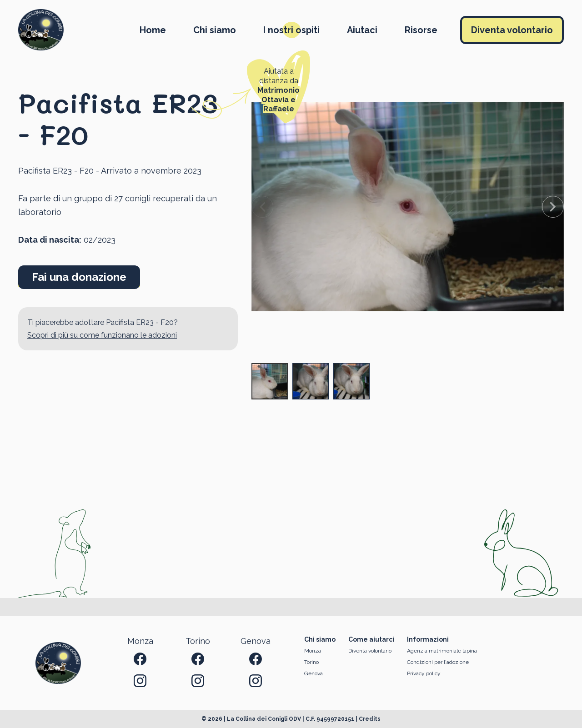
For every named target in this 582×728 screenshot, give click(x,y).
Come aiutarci (371, 639)
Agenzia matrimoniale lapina (442, 651)
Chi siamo (215, 30)
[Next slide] (553, 207)
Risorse (421, 30)
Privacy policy (424, 673)
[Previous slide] (262, 207)
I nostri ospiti (291, 30)
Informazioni (428, 639)
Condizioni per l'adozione (438, 662)
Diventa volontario (512, 30)
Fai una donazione (79, 277)
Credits (370, 719)
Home (153, 30)
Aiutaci (362, 30)
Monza (313, 651)
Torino (311, 662)
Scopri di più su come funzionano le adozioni (102, 335)
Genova (314, 673)
